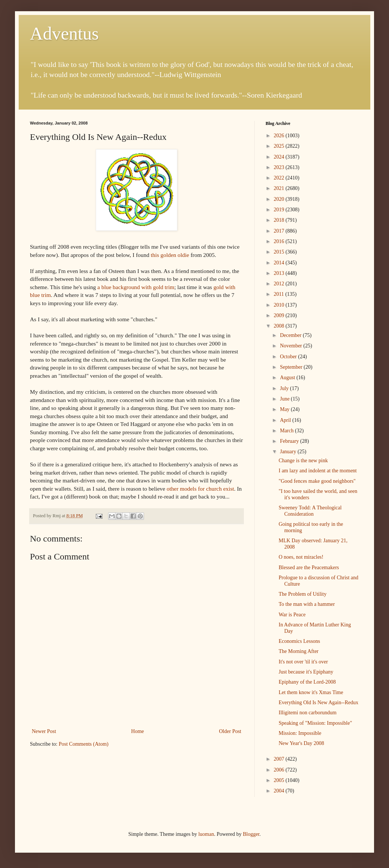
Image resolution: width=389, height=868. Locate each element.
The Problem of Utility (303, 594)
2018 (280, 220)
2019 (280, 210)
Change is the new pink (303, 461)
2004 (280, 791)
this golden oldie (171, 255)
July (285, 388)
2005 (280, 780)
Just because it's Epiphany (306, 672)
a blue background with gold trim (136, 287)
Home (138, 731)
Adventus (64, 33)
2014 (280, 263)
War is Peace (292, 615)
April (286, 420)
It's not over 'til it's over (303, 662)
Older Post (230, 731)
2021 (280, 188)
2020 (280, 199)
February (290, 441)
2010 (280, 305)
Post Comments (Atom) (84, 744)
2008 (280, 326)
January (289, 452)
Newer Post (44, 731)
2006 (280, 770)
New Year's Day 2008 (301, 743)
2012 (280, 284)
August (288, 378)
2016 (280, 241)
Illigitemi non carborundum (308, 713)
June (285, 399)
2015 (280, 252)
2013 (280, 273)
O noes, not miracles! (301, 557)
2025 (280, 146)
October (289, 357)
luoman (206, 834)
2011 (280, 294)
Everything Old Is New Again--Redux (318, 703)
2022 (280, 178)
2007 (280, 759)
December (291, 335)
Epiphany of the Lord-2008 (307, 682)
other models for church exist (200, 489)
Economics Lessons (299, 641)
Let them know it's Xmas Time (311, 692)
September (292, 367)
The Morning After (299, 651)
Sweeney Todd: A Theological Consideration (310, 511)
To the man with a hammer (307, 604)
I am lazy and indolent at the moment (318, 471)
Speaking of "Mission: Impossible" (315, 723)
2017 (280, 231)
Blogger (251, 834)
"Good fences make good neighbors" (317, 481)
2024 (280, 157)
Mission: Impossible (300, 733)
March (287, 431)
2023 (280, 167)
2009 (280, 315)
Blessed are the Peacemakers (309, 568)
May (285, 409)
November (292, 346)
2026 (280, 136)
